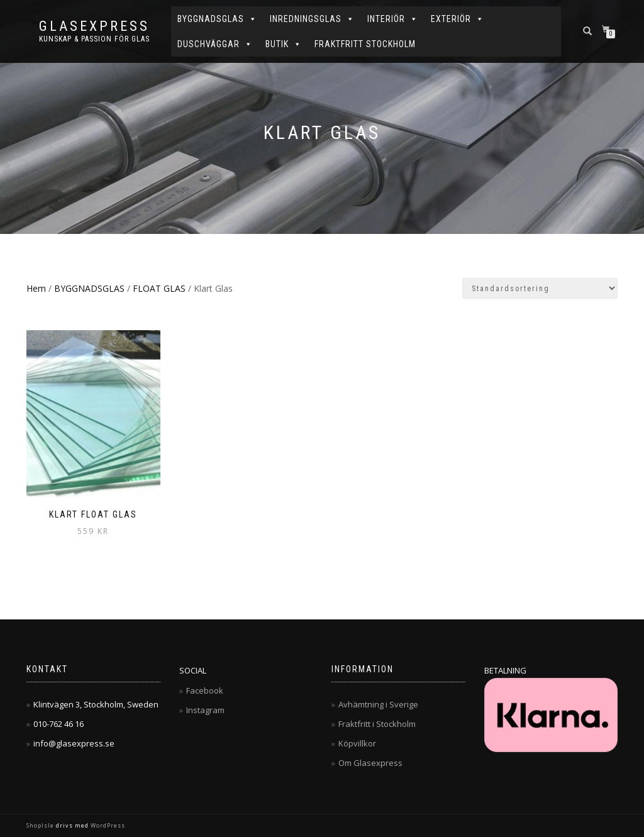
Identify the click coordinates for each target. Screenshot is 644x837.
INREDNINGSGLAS (312, 19)
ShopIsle (41, 825)
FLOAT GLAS (159, 288)
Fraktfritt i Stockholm (377, 724)
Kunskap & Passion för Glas (94, 39)
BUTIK (284, 44)
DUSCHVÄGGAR (215, 44)
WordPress (107, 825)
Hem (36, 288)
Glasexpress (94, 26)
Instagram (205, 710)
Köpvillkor (357, 743)
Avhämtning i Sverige (378, 704)
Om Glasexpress (370, 763)
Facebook (205, 690)
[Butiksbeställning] (540, 288)
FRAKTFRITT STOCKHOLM (365, 44)
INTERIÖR (393, 19)
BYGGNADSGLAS (217, 19)
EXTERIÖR (458, 19)
